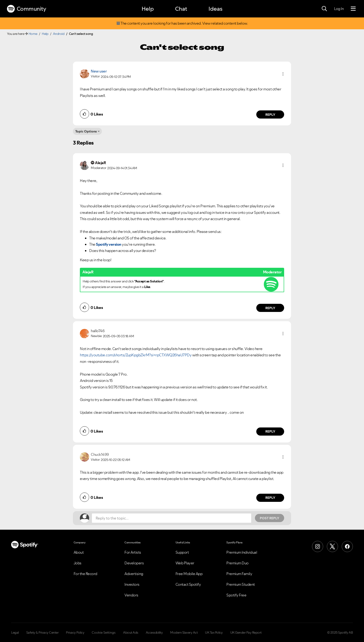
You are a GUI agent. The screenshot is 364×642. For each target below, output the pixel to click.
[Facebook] (347, 546)
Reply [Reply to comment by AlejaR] (270, 308)
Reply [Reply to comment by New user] (270, 115)
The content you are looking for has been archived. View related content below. (182, 23)
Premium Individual (242, 552)
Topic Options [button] (86, 131)
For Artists (133, 552)
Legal (15, 632)
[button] (283, 74)
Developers (134, 563)
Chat (181, 9)
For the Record (85, 574)
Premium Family (239, 574)
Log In (339, 9)
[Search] (324, 9)
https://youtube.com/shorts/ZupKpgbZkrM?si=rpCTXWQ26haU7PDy (136, 355)
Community (26, 9)
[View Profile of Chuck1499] (100, 454)
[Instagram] (318, 546)
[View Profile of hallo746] (98, 331)
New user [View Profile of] (99, 71)
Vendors (131, 595)
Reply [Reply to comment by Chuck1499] (270, 498)
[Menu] (353, 9)
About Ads (131, 632)
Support (182, 552)
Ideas (215, 9)
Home (33, 34)
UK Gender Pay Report (246, 632)
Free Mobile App (189, 574)
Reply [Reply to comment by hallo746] (270, 431)
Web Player (185, 563)
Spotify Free (236, 595)
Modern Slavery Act (184, 632)
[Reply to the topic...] (172, 518)
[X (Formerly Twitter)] (332, 546)
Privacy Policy (75, 632)
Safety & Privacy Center (42, 632)
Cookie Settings (104, 632)
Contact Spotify (188, 584)
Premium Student (241, 584)
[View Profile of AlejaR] (100, 163)
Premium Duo (237, 563)
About (79, 552)
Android (59, 34)
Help (148, 9)
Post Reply (270, 518)
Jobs (78, 563)
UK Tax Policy (214, 632)
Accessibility (154, 632)
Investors (132, 584)
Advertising (134, 574)
